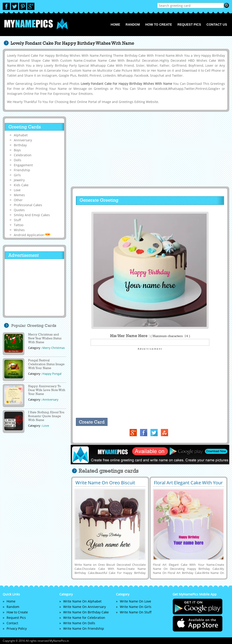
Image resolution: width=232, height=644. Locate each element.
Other (18, 200)
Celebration (23, 155)
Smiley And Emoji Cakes (32, 215)
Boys (17, 150)
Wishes (19, 230)
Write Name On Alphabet (82, 601)
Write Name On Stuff (136, 612)
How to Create (159, 24)
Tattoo (19, 225)
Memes (19, 195)
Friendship (22, 170)
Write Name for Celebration (84, 618)
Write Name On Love (135, 601)
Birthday (20, 145)
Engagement (23, 165)
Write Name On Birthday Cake (86, 612)
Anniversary (23, 140)
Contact (12, 623)
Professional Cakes (28, 205)
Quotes (19, 210)
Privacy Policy (17, 628)
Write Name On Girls (136, 607)
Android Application (32, 235)
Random (133, 24)
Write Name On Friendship (84, 628)
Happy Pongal (52, 374)
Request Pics (189, 24)
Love (17, 190)
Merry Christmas (54, 348)
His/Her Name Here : (150, 336)
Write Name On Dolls (79, 623)
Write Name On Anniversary (85, 607)
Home (115, 24)
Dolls (18, 160)
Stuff (17, 220)
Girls (17, 175)
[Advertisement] (149, 149)
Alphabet (21, 135)
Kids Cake (21, 185)
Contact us (217, 24)
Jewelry (19, 180)
